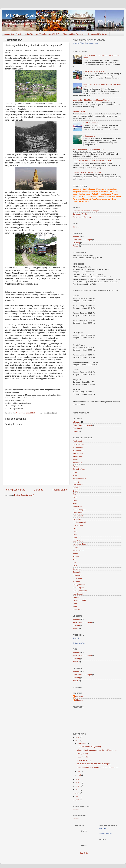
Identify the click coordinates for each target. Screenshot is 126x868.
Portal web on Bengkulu (82, 217)
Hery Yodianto (78, 516)
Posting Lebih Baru (15, 490)
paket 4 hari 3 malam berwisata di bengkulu (94, 764)
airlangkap (79, 700)
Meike (75, 535)
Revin (75, 566)
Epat (75, 494)
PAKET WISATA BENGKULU (95, 71)
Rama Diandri (78, 550)
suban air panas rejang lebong (89, 747)
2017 (78, 741)
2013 (78, 786)
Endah (75, 491)
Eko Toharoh (78, 485)
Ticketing (76, 243)
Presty (75, 547)
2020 (78, 737)
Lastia (75, 528)
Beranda (39, 490)
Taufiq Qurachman (80, 591)
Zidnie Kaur (77, 609)
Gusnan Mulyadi (79, 510)
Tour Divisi (84, 853)
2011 (78, 790)
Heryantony (77, 519)
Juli (79, 771)
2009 (78, 796)
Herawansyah (78, 513)
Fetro (75, 503)
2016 (78, 779)
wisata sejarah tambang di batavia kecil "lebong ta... (97, 750)
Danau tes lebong (84, 760)
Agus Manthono (79, 450)
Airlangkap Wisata (79, 43)
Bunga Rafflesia (79, 469)
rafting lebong (82, 753)
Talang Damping (79, 585)
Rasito (75, 553)
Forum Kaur (77, 507)
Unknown (79, 696)
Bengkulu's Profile (80, 214)
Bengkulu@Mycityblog (98, 34)
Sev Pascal (77, 575)
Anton (75, 472)
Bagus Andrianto (79, 478)
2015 (78, 783)
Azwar (75, 475)
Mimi (75, 532)
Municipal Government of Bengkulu (86, 211)
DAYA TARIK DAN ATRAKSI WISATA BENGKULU (93, 161)
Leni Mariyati (78, 525)
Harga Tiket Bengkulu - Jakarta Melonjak (89, 149)
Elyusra (76, 488)
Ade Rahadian (78, 444)
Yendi (75, 603)
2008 (78, 800)
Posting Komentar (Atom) (24, 495)
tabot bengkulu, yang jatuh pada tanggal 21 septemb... (98, 767)
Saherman (77, 569)
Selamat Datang (79, 111)
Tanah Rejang (78, 588)
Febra (75, 500)
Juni (79, 775)
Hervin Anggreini (79, 522)
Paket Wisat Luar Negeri (82, 240)
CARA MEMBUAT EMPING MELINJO (87, 172)
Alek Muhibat (78, 454)
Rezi (74, 563)
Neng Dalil (76, 638)
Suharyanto (77, 578)
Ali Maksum (77, 457)
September (82, 744)
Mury (75, 538)
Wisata (75, 246)
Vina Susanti (78, 594)
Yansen (76, 597)
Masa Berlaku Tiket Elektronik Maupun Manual (91, 100)
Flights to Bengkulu (91, 123)
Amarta (76, 460)
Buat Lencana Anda (92, 43)
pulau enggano (89, 136)
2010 (78, 793)
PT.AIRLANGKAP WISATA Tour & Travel (48, 15)
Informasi (76, 237)
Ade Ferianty (78, 441)
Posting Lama (59, 490)
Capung (76, 482)
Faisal (75, 497)
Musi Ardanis (78, 541)
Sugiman (76, 581)
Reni (75, 560)
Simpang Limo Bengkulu (74, 34)
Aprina (75, 466)
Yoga (75, 606)
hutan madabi (82, 757)
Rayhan (76, 557)
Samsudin (77, 572)
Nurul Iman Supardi (80, 544)
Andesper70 (77, 463)
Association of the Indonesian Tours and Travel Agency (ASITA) (32, 34)
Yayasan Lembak (79, 600)
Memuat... (77, 809)
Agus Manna (78, 447)
